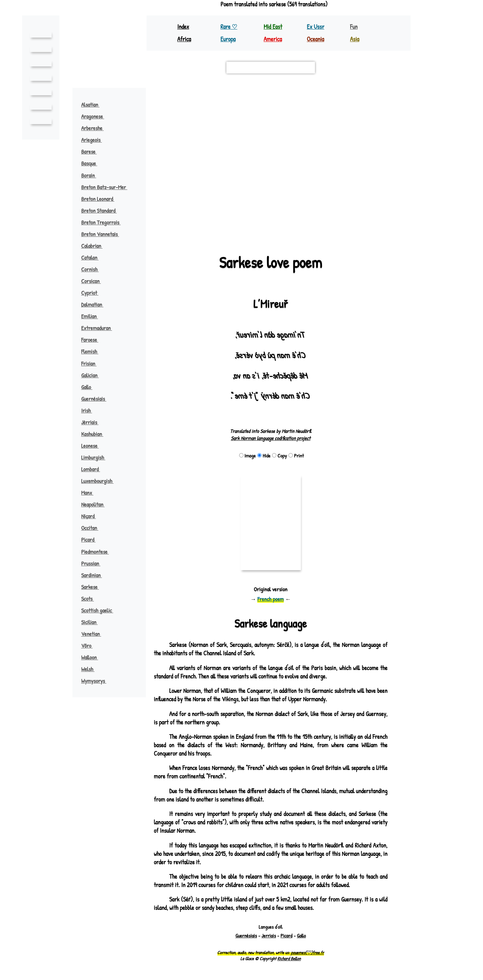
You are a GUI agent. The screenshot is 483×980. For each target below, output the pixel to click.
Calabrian (95, 246)
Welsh (91, 669)
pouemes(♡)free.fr (307, 953)
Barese (93, 151)
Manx (90, 493)
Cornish (93, 269)
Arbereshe (97, 128)
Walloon (93, 657)
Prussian (94, 563)
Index (183, 27)
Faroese (94, 340)
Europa (228, 39)
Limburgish (97, 457)
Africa (184, 39)
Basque (93, 163)
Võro (91, 645)
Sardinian (95, 575)
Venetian (94, 634)
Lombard (94, 469)
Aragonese (97, 116)
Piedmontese (99, 552)
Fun (354, 27)
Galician (93, 375)
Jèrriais (93, 422)
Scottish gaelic (101, 610)
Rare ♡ (229, 27)
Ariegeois (95, 140)
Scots (91, 598)
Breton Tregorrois (106, 222)
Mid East (273, 27)
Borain (92, 175)
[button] (249, 210)
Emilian (92, 316)
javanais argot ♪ (344, 167)
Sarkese (94, 587)
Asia (355, 39)
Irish (90, 410)
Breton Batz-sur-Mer (109, 187)
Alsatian (94, 104)
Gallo (90, 387)
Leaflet (164, 232)
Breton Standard (103, 210)
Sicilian (92, 622)
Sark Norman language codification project (271, 438)
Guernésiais (97, 399)
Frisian (92, 363)
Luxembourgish (101, 481)
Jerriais (268, 936)
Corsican (94, 281)
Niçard (92, 516)
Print (297, 456)
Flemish (93, 351)
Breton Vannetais (104, 234)
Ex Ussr (316, 27)
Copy (280, 456)
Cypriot (93, 293)
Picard (92, 539)
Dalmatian (95, 304)
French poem (271, 599)
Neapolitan (96, 504)
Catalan (93, 257)
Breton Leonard (102, 199)
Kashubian (95, 434)
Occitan (93, 528)
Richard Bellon (289, 959)
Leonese (94, 446)
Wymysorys (98, 681)
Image (247, 456)
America (273, 39)
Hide (263, 456)
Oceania (316, 39)
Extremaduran (100, 328)
